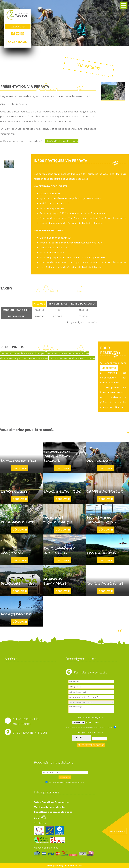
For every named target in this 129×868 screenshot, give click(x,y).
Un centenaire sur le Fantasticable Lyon (23, 353)
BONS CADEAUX (18, 42)
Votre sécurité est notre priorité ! (65, 353)
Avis (40, 818)
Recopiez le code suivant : (91, 732)
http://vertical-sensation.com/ (62, 141)
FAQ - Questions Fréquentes (52, 802)
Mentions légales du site (49, 807)
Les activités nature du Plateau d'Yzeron (72, 358)
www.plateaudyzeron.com (61, 865)
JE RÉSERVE (109, 368)
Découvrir (20, 468)
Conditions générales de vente (53, 812)
